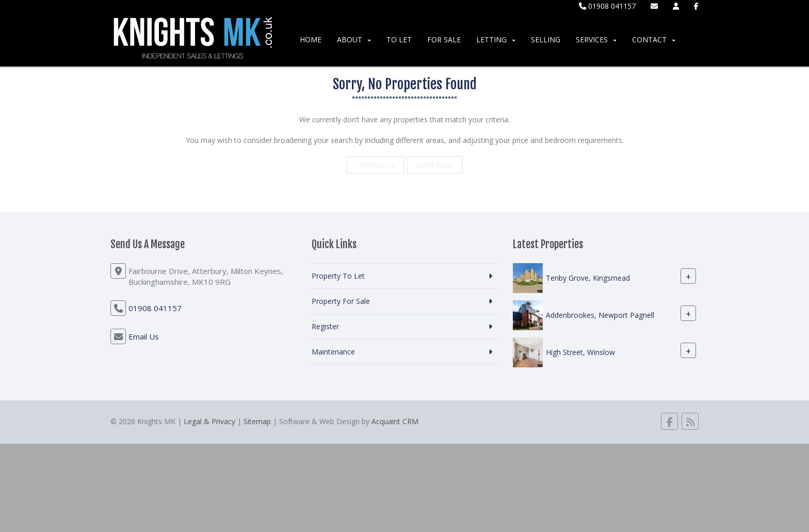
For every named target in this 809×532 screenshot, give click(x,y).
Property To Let (338, 276)
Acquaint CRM (395, 421)
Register (325, 326)
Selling (546, 39)
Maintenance (333, 352)
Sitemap (257, 421)
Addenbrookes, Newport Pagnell (600, 315)
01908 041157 (607, 6)
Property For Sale (341, 301)
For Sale (444, 39)
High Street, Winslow (580, 352)
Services (596, 39)
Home (311, 39)
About (354, 39)
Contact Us (375, 165)
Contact (654, 39)
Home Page (435, 165)
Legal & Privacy (209, 421)
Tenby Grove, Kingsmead (588, 278)
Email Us (144, 336)
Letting (496, 39)
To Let (399, 39)
